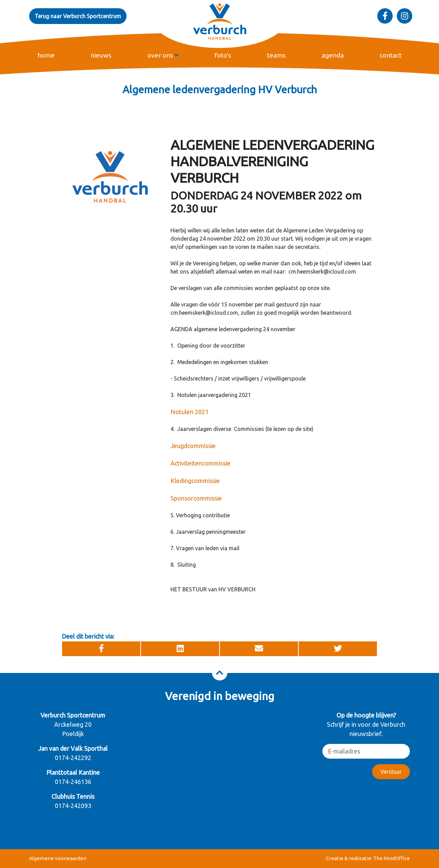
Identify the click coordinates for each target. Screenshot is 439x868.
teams (276, 55)
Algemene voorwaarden (58, 858)
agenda (333, 55)
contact (391, 55)
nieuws (101, 55)
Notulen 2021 (189, 412)
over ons (163, 55)
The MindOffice (391, 858)
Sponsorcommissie (196, 498)
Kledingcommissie (195, 481)
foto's (223, 55)
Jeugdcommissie (193, 446)
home (46, 55)
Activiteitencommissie (200, 463)
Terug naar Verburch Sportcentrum (78, 16)
